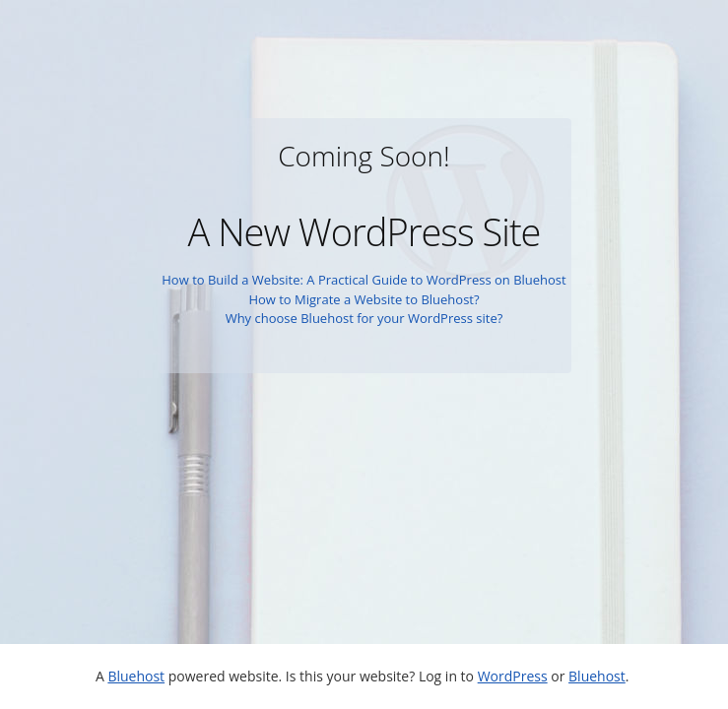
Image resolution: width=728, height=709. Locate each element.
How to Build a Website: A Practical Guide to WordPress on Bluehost (364, 280)
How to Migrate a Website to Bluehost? (364, 299)
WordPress (513, 676)
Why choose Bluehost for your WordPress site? (364, 318)
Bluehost (136, 676)
